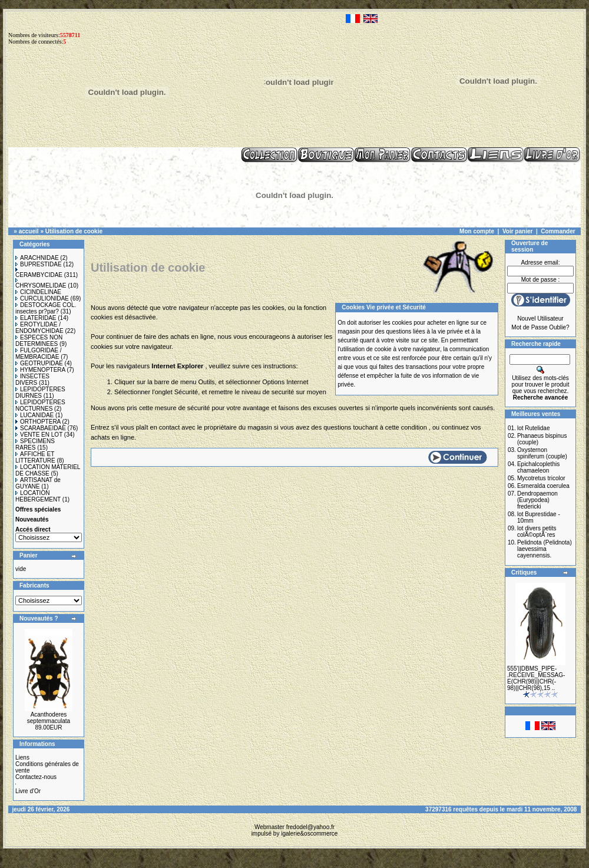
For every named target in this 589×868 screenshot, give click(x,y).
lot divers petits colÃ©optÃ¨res (537, 532)
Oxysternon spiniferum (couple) (542, 453)
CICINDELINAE (38, 292)
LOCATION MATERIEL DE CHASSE (48, 470)
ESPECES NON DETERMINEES (39, 341)
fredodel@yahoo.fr (310, 827)
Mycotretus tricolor (541, 478)
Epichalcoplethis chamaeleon (538, 467)
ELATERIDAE (36, 318)
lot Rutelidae (534, 428)
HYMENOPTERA (40, 370)
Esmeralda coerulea (543, 486)
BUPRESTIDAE (39, 264)
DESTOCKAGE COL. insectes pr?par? (46, 308)
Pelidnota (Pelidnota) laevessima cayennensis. (545, 549)
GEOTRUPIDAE (39, 363)
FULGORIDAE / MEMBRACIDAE (39, 354)
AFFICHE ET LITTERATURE (35, 457)
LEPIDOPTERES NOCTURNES (40, 405)
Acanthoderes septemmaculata (49, 718)
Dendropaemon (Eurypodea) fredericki (537, 500)
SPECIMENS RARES (35, 444)
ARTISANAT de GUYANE (38, 483)
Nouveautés (32, 519)
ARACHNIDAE (37, 258)
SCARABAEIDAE (41, 428)
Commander (558, 231)
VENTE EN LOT (39, 435)
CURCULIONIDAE (42, 298)
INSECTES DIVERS (32, 379)
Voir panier (518, 231)
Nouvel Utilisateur (540, 319)
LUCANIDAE (34, 415)
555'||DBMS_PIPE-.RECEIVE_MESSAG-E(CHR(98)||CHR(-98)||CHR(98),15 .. (536, 678)
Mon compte (477, 231)
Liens (22, 758)
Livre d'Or (28, 791)
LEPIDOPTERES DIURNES (40, 392)
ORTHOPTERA (38, 422)
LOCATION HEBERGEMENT (38, 496)
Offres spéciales (38, 509)
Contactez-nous (36, 777)
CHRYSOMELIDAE (41, 283)
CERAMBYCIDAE (39, 273)
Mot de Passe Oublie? (540, 327)
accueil (29, 231)
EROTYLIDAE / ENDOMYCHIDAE (39, 328)
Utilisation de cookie (74, 231)
